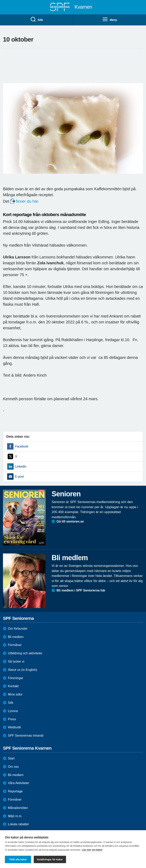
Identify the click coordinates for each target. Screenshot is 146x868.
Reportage (15, 791)
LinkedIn (21, 466)
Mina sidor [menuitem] (15, 694)
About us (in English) (23, 670)
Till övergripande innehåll (0, 0)
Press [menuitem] (12, 719)
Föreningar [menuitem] (16, 678)
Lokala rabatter (18, 824)
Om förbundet (18, 629)
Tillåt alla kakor (18, 860)
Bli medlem (16, 637)
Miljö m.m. (15, 816)
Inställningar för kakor (50, 860)
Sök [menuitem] (37, 19)
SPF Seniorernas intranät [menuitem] (26, 736)
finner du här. (28, 201)
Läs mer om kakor (92, 850)
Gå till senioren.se (70, 521)
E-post (19, 477)
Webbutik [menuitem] (14, 727)
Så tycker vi (16, 661)
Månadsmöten (18, 808)
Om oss (13, 767)
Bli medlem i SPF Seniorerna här (81, 590)
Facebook (22, 446)
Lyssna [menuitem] (13, 711)
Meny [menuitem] (110, 19)
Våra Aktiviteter (19, 783)
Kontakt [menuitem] (13, 686)
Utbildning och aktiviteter (25, 653)
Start (11, 758)
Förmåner (15, 645)
